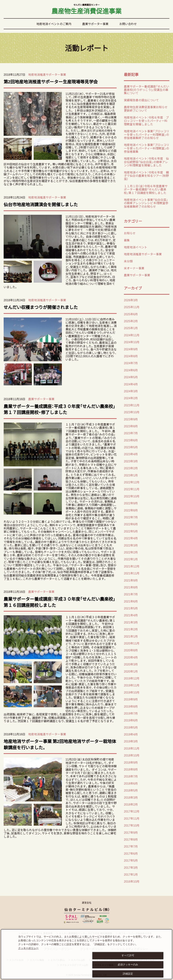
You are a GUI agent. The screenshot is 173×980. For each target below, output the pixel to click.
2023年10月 (132, 412)
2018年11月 (132, 748)
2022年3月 (131, 545)
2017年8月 (131, 839)
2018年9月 (131, 762)
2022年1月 (131, 559)
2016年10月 (132, 881)
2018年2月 (131, 804)
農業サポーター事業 (95, 24)
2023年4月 (131, 454)
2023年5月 (131, 447)
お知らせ (130, 233)
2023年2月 (131, 468)
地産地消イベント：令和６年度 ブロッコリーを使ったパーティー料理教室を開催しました (146, 121)
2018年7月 (131, 776)
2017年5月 (131, 860)
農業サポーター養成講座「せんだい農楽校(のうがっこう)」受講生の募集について (147, 90)
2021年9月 (131, 580)
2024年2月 (131, 398)
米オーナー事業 (134, 268)
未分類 (128, 261)
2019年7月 (131, 713)
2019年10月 (132, 692)
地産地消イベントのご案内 (54, 24)
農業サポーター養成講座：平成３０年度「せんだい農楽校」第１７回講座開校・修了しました (59, 409)
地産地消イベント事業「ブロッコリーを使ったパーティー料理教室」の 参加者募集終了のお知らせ (147, 134)
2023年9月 (131, 419)
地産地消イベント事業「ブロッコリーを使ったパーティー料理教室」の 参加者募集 (147, 148)
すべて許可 (128, 955)
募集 (127, 240)
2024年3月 (131, 391)
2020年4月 (131, 657)
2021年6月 (131, 601)
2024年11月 (132, 335)
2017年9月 (131, 832)
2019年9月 (131, 699)
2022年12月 (132, 482)
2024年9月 (131, 349)
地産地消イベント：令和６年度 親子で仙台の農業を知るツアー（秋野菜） (146, 176)
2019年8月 (131, 706)
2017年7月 (131, 846)
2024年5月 (131, 377)
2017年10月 (132, 825)
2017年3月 (131, 867)
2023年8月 (131, 426)
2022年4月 (131, 538)
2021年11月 (132, 573)
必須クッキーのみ (128, 964)
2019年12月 (132, 678)
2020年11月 (132, 643)
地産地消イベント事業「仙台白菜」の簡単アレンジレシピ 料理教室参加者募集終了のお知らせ (146, 203)
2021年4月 (131, 615)
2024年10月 (132, 342)
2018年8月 (131, 769)
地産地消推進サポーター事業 (47, 74)
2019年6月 (131, 720)
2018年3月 (131, 797)
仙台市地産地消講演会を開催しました (41, 204)
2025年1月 (131, 328)
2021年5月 (131, 608)
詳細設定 (128, 974)
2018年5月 (131, 790)
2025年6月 (131, 314)
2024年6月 (131, 370)
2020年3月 (131, 664)
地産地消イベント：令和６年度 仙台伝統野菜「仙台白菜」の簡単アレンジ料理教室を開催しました (146, 162)
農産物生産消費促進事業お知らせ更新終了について (146, 109)
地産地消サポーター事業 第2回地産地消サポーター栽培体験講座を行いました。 (60, 744)
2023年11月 (132, 405)
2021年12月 (132, 566)
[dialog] (86, 954)
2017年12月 (132, 811)
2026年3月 (131, 300)
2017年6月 (131, 853)
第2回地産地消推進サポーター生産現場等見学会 (51, 82)
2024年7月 (131, 363)
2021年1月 (131, 636)
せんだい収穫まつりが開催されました (41, 307)
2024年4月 (131, 384)
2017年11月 (132, 818)
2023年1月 (131, 475)
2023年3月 (131, 461)
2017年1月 (131, 874)
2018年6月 (131, 783)
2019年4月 (131, 734)
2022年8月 (131, 510)
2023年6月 (131, 440)
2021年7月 (131, 594)
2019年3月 (131, 741)
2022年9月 (131, 503)
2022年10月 (132, 496)
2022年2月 (131, 552)
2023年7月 (131, 433)
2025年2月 (131, 321)
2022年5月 (131, 531)
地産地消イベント (136, 247)
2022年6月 (131, 524)
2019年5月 (131, 727)
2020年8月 (131, 650)
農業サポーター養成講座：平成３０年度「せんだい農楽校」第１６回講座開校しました (59, 602)
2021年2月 (131, 629)
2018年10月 (132, 755)
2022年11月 (132, 489)
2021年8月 (131, 587)
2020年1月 (131, 671)
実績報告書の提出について (141, 100)
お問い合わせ (128, 24)
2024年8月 (131, 356)
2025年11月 (132, 307)
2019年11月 (132, 685)
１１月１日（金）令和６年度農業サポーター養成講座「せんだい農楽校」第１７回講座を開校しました (146, 189)
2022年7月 (131, 517)
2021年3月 (131, 622)
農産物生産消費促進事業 (86, 10)
